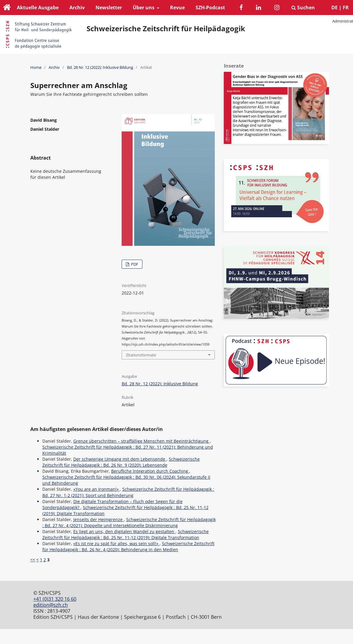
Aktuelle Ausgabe (38, 8)
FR (346, 8)
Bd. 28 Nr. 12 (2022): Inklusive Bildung (100, 67)
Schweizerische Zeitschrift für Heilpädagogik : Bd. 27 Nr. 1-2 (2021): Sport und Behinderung (128, 492)
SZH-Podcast (210, 8)
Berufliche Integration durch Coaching (150, 471)
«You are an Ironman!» (97, 489)
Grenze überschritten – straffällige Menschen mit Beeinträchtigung (142, 441)
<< (33, 560)
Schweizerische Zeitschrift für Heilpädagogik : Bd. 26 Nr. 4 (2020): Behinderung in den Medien (128, 546)
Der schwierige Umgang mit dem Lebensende (120, 459)
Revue (177, 8)
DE (335, 8)
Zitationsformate (141, 355)
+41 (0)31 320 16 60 (55, 599)
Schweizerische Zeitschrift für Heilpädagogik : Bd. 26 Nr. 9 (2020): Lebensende (121, 462)
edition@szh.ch (51, 605)
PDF (134, 264)
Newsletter (109, 8)
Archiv (77, 8)
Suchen (303, 8)
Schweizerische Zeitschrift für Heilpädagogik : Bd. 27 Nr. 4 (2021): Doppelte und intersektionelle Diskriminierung (129, 522)
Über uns (144, 8)
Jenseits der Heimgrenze (99, 519)
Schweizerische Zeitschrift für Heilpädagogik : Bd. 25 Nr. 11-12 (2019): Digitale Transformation (126, 534)
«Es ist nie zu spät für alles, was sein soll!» (116, 543)
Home (36, 67)
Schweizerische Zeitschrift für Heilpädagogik (166, 29)
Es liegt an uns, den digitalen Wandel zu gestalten (124, 531)
